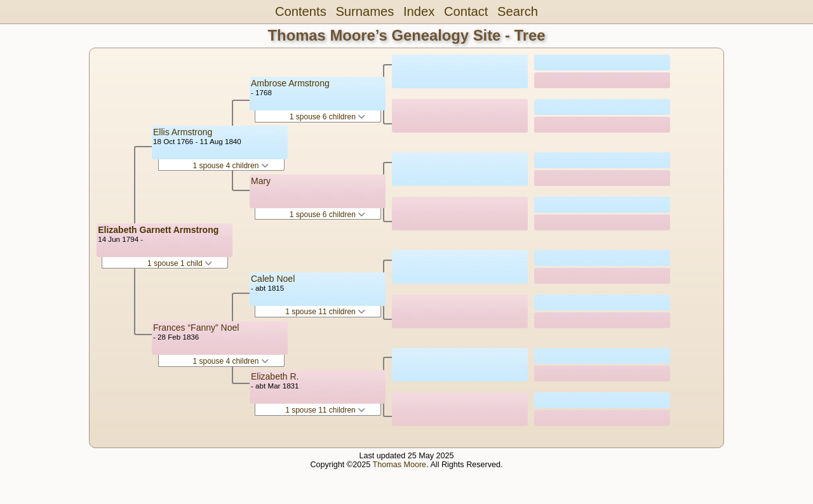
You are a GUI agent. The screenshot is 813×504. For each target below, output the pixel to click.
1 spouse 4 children (230, 166)
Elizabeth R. (275, 376)
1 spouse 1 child (180, 263)
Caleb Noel (273, 279)
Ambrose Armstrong (290, 83)
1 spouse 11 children (325, 312)
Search (518, 11)
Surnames (365, 11)
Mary (261, 181)
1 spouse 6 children (327, 117)
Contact (466, 11)
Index (419, 11)
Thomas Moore (399, 465)
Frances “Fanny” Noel (196, 328)
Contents (301, 11)
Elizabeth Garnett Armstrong (158, 230)
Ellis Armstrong (183, 132)
